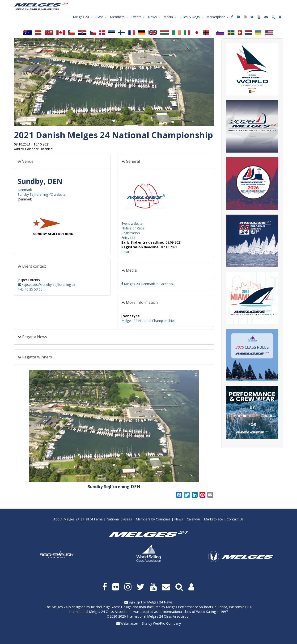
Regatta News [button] (35, 337)
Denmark (25, 190)
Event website (132, 223)
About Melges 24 (66, 519)
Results (127, 252)
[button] (114, 426)
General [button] (133, 161)
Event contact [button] (34, 266)
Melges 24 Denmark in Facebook (149, 284)
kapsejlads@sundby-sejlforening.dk (48, 285)
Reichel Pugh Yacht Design (111, 607)
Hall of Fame (93, 519)
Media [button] (131, 270)
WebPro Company (167, 623)
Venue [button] (28, 161)
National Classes (119, 519)
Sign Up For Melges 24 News (151, 602)
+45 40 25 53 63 (30, 289)
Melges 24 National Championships (148, 321)
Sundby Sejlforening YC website (42, 194)
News (179, 519)
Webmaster (129, 623)
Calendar (193, 519)
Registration (131, 233)
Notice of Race (133, 228)
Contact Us (235, 519)
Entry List (128, 238)
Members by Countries (153, 519)
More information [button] (142, 302)
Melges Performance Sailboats (189, 607)
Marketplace (213, 519)
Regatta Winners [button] (37, 357)
